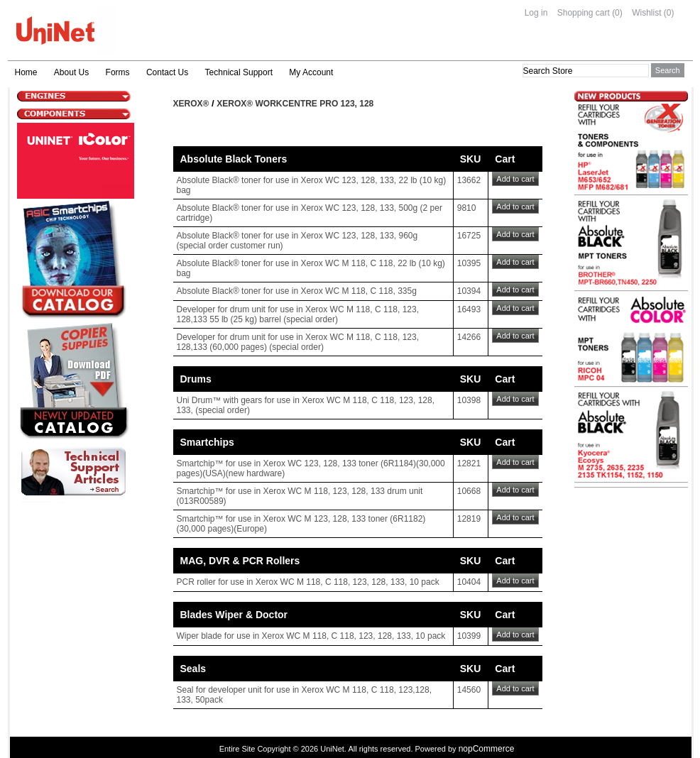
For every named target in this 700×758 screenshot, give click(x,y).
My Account (311, 72)
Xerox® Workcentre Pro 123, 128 (295, 104)
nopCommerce (487, 749)
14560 (469, 690)
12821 (469, 463)
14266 (469, 337)
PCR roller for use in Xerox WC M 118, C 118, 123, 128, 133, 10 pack (308, 582)
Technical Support (239, 72)
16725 (469, 236)
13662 (469, 180)
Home (26, 72)
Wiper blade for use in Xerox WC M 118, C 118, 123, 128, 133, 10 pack (311, 636)
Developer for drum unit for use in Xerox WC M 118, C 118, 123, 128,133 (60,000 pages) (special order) (298, 342)
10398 (469, 400)
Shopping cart (584, 13)
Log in (536, 13)
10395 (469, 263)
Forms (118, 72)
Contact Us (167, 72)
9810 (467, 208)
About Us (71, 72)
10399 (469, 636)
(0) (617, 13)
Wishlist (646, 13)
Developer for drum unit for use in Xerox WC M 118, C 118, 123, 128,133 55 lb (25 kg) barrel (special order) (298, 314)
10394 (469, 291)
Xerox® (191, 104)
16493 (469, 309)
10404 (469, 582)
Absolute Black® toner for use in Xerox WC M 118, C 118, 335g (297, 291)
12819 (469, 519)
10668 (469, 491)
